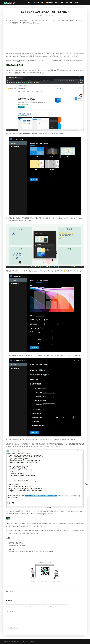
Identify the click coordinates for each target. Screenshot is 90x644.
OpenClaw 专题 (38, 3)
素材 (72, 3)
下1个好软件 (49, 581)
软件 (56, 3)
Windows (40, 16)
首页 (29, 3)
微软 (12, 591)
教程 (77, 3)
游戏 (62, 3)
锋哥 (39, 581)
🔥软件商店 (49, 3)
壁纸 (67, 3)
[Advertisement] (45, 38)
